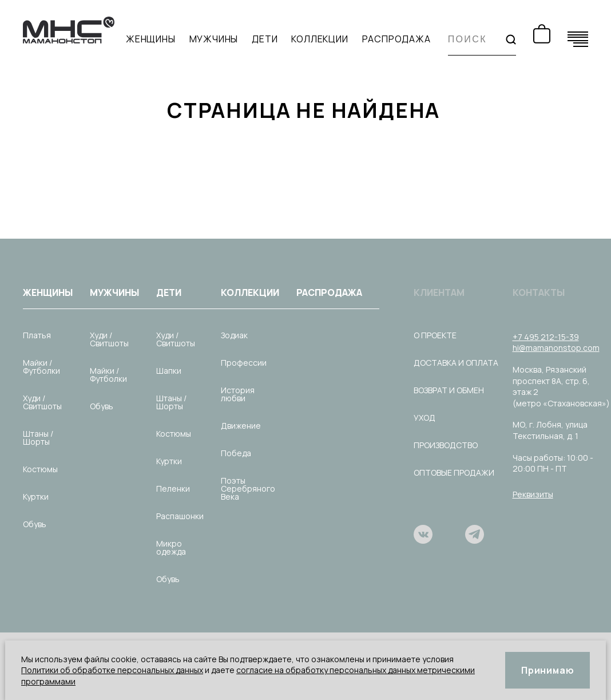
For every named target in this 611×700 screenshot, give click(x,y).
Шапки (169, 371)
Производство (446, 445)
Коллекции (320, 39)
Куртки (36, 497)
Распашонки (180, 516)
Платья (37, 335)
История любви (238, 394)
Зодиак (234, 335)
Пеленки (173, 489)
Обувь (35, 524)
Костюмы (40, 469)
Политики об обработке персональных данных (112, 670)
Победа (236, 453)
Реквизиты (533, 494)
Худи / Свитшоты (42, 402)
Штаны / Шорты (38, 438)
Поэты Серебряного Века (248, 489)
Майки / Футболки (41, 367)
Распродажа (396, 39)
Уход (424, 418)
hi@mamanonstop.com (556, 348)
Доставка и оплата (456, 363)
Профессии (244, 363)
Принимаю (547, 670)
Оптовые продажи (454, 472)
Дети (265, 39)
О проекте (435, 335)
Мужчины (214, 39)
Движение (241, 426)
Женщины (151, 39)
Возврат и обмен (449, 390)
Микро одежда (171, 547)
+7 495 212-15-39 (546, 337)
